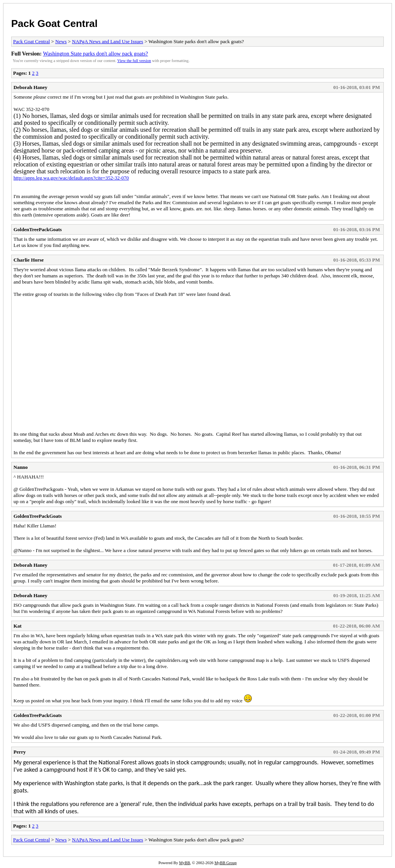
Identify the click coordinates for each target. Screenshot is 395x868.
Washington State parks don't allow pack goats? (95, 54)
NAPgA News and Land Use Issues (108, 41)
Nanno (21, 467)
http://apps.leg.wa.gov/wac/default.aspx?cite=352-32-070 (71, 178)
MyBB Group (225, 863)
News (61, 41)
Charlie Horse (29, 260)
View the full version (134, 61)
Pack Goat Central (54, 24)
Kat (18, 626)
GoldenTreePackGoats (38, 229)
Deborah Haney (30, 87)
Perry (20, 752)
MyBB (184, 863)
